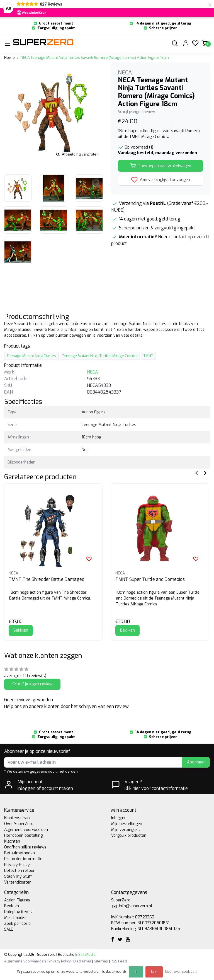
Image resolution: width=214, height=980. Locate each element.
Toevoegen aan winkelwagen (161, 166)
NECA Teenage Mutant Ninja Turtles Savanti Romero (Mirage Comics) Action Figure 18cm (95, 58)
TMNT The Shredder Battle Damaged (47, 579)
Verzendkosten (18, 882)
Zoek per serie (17, 924)
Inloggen (119, 818)
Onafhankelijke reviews (25, 847)
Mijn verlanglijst (126, 830)
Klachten (12, 841)
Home (9, 58)
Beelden (12, 906)
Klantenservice (18, 818)
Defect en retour (20, 871)
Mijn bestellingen (127, 824)
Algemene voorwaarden (26, 830)
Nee (154, 972)
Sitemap (101, 961)
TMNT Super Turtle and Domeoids (150, 579)
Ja (136, 972)
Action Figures (17, 900)
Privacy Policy (17, 865)
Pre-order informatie (23, 859)
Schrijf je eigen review (136, 112)
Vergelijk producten (129, 835)
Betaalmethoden (20, 853)
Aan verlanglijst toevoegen (160, 180)
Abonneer (196, 762)
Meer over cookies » (181, 972)
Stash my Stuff (18, 876)
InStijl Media (85, 954)
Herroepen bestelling (23, 835)
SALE (9, 929)
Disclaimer (82, 961)
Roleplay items (18, 912)
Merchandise (16, 918)
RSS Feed (119, 961)
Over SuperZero (19, 824)
